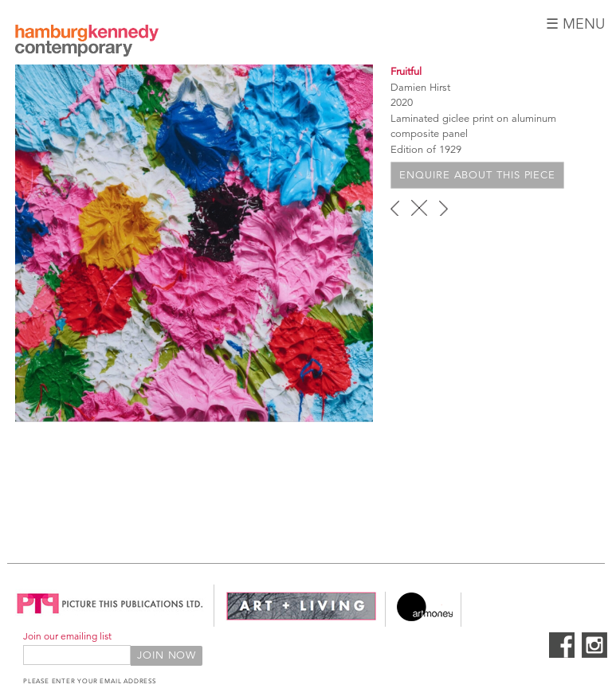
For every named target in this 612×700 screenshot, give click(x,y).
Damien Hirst (420, 88)
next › (443, 208)
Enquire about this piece (477, 175)
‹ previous (395, 208)
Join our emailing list (67, 636)
